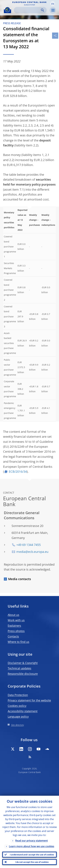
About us (13, 615)
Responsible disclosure (23, 674)
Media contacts (20, 579)
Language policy (18, 717)
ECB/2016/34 (18, 472)
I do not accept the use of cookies (32, 862)
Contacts (13, 636)
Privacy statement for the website (29, 700)
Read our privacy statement (32, 841)
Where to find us (18, 642)
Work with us (16, 620)
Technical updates (19, 668)
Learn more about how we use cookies (32, 846)
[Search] (28, 10)
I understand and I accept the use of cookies (32, 855)
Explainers (14, 626)
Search (42, 10)
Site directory (17, 725)
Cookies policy (17, 706)
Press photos (16, 631)
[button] (53, 4)
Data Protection (18, 695)
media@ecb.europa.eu (32, 552)
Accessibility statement (23, 711)
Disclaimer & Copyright (23, 663)
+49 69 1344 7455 (28, 545)
